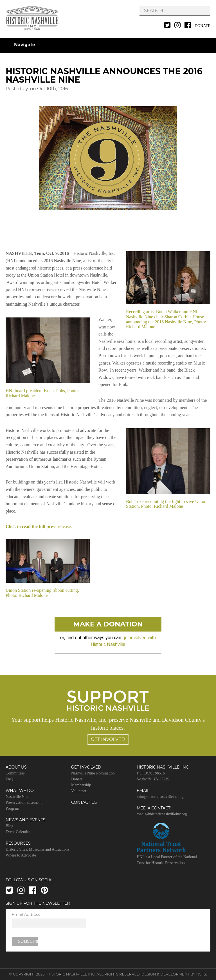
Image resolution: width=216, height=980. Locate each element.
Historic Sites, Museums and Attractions (37, 849)
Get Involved (108, 739)
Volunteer (79, 791)
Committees (15, 773)
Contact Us (84, 802)
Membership (81, 785)
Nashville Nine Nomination (93, 773)
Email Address (26, 915)
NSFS (201, 974)
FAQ (9, 779)
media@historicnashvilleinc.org (162, 814)
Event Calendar (18, 832)
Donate (202, 26)
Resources (18, 843)
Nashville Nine (17, 797)
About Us (16, 767)
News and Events (25, 820)
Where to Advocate (21, 855)
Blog (9, 826)
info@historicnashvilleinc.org (160, 797)
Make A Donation (108, 624)
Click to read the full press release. (39, 527)
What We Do (20, 791)
